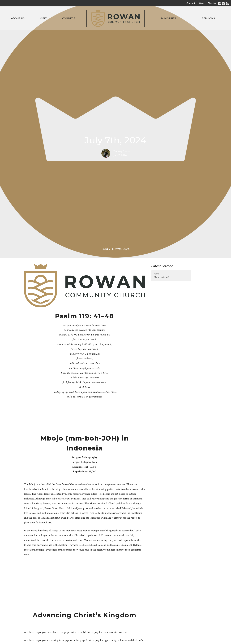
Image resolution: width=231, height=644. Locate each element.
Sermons (208, 18)
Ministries (169, 18)
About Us (18, 18)
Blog (105, 249)
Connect (69, 18)
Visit (43, 18)
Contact (191, 3)
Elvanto (212, 3)
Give (201, 3)
